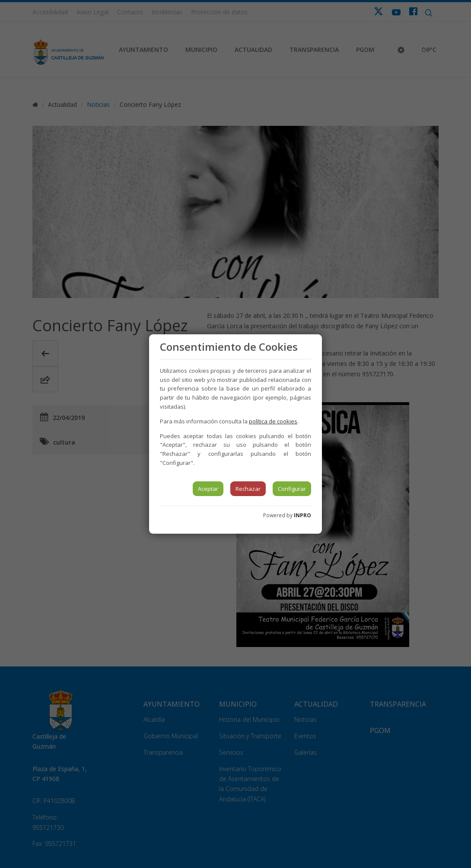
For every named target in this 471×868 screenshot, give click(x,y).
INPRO (302, 515)
